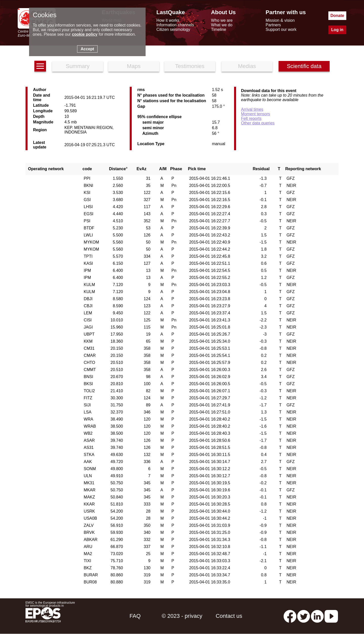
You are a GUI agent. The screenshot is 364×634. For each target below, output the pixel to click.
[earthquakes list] (40, 66)
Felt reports (251, 118)
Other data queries (258, 123)
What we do (222, 25)
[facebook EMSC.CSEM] (290, 616)
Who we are (222, 20)
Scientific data (304, 66)
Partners (273, 25)
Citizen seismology (173, 29)
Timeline (219, 29)
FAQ (135, 616)
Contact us (229, 616)
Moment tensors (256, 114)
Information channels (175, 25)
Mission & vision (280, 20)
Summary (78, 66)
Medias (247, 66)
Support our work (281, 29)
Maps (134, 66)
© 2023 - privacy (182, 616)
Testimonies (190, 66)
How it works (168, 20)
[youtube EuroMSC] (331, 616)
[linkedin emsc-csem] (317, 616)
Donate (337, 16)
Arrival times (252, 109)
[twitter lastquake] (304, 616)
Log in (337, 30)
